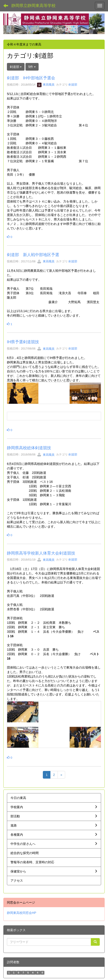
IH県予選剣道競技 (23, 342)
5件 (32, 67)
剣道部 (73, 85)
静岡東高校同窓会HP (22, 913)
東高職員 (46, 85)
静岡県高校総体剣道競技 (29, 448)
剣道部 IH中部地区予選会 (31, 78)
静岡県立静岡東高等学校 (33, 6)
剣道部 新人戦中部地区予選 (33, 255)
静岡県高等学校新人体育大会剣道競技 (41, 553)
